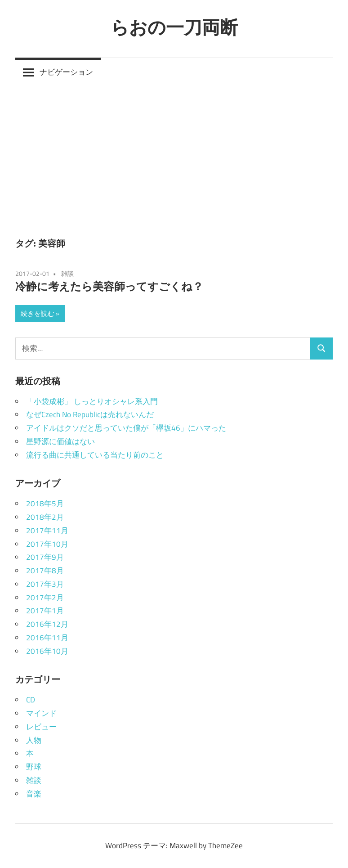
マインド (41, 713)
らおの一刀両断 (174, 27)
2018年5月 (45, 504)
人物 (34, 740)
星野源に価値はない (60, 441)
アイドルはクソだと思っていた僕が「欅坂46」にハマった (126, 428)
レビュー (41, 727)
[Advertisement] (174, 154)
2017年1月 (45, 611)
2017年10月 (47, 544)
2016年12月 (47, 624)
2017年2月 (45, 598)
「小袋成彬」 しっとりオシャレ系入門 (92, 401)
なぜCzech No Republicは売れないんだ (90, 414)
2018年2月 (45, 517)
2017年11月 (47, 531)
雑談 (67, 273)
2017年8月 (45, 571)
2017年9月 (45, 557)
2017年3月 (45, 584)
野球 (34, 767)
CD (31, 700)
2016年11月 (47, 638)
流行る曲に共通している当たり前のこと (95, 455)
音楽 (34, 794)
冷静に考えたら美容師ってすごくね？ (109, 286)
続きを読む (38, 313)
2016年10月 (47, 651)
